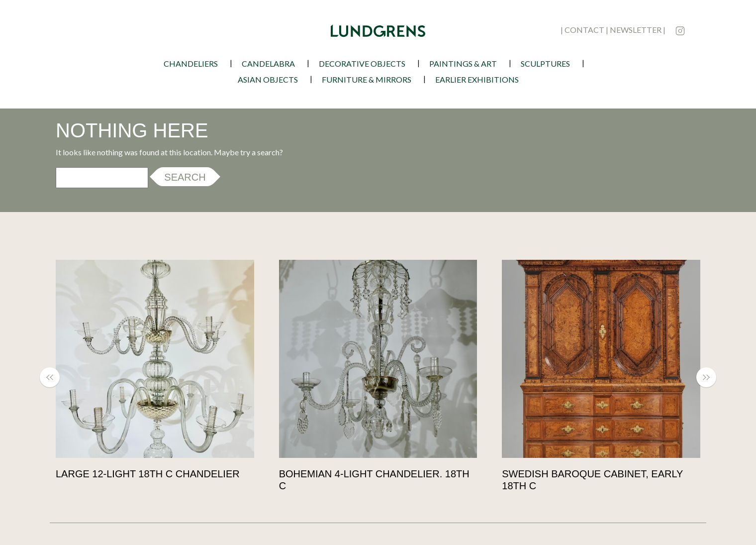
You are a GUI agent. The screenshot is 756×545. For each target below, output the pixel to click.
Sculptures (545, 63)
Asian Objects (268, 79)
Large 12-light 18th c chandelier (148, 474)
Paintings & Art (463, 63)
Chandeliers (191, 63)
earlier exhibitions (477, 79)
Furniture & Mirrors (367, 79)
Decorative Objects (362, 63)
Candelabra (268, 63)
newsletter (636, 30)
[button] (55, 377)
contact (584, 30)
